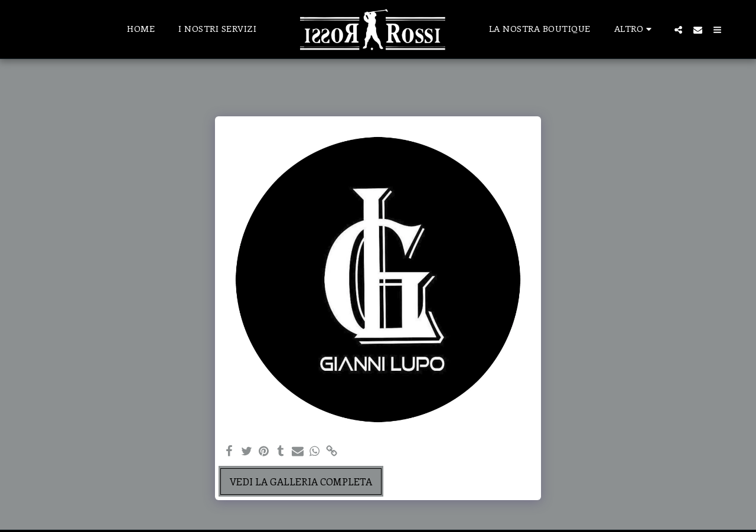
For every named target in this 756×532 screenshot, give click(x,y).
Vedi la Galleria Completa (301, 481)
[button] (678, 30)
